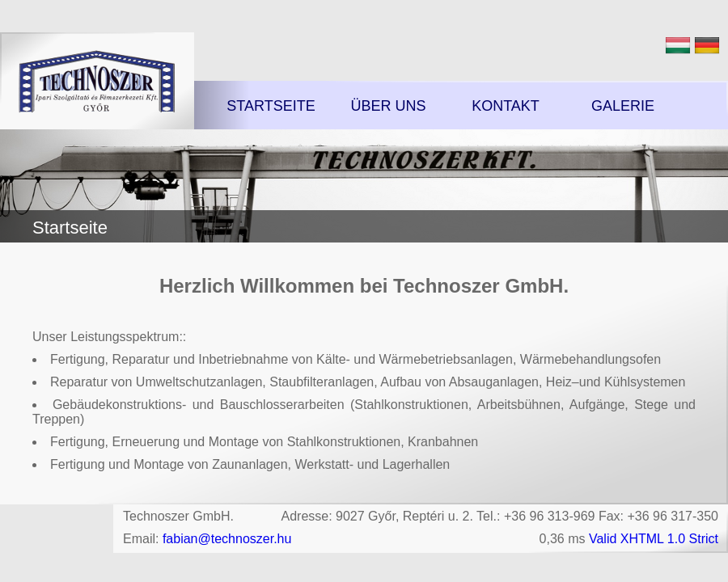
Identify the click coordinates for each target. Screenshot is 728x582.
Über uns (388, 106)
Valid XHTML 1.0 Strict (654, 539)
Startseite (271, 106)
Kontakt (506, 106)
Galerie (623, 106)
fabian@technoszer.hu (227, 539)
